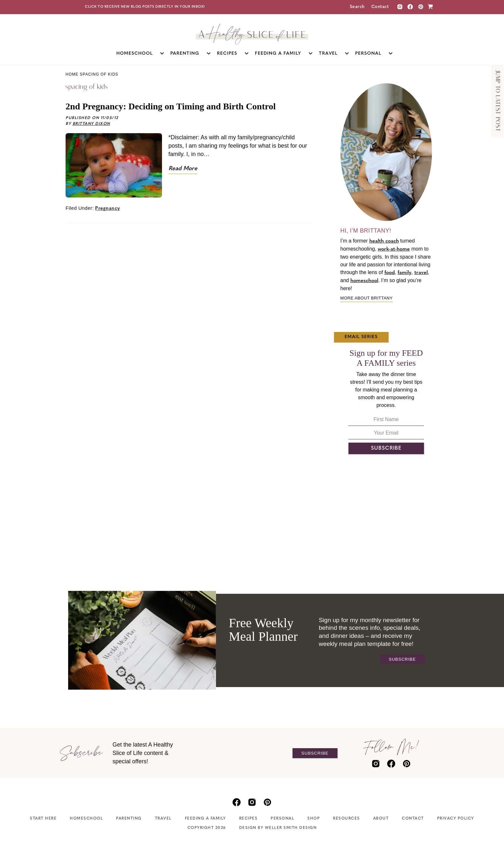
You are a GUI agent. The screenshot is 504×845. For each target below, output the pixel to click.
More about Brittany (367, 298)
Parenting (129, 819)
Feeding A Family (205, 819)
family (405, 273)
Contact (380, 7)
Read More (183, 169)
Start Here (43, 819)
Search (357, 7)
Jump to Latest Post (497, 101)
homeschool (364, 281)
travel (421, 273)
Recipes (248, 819)
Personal (282, 819)
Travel (163, 819)
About (381, 819)
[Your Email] (386, 435)
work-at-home (394, 249)
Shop (314, 819)
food (390, 273)
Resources (346, 819)
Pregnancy (108, 209)
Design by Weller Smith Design (278, 828)
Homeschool (86, 819)
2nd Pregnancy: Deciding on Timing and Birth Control (171, 106)
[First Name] (386, 421)
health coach (384, 241)
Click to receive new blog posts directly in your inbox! (145, 7)
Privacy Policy (456, 819)
